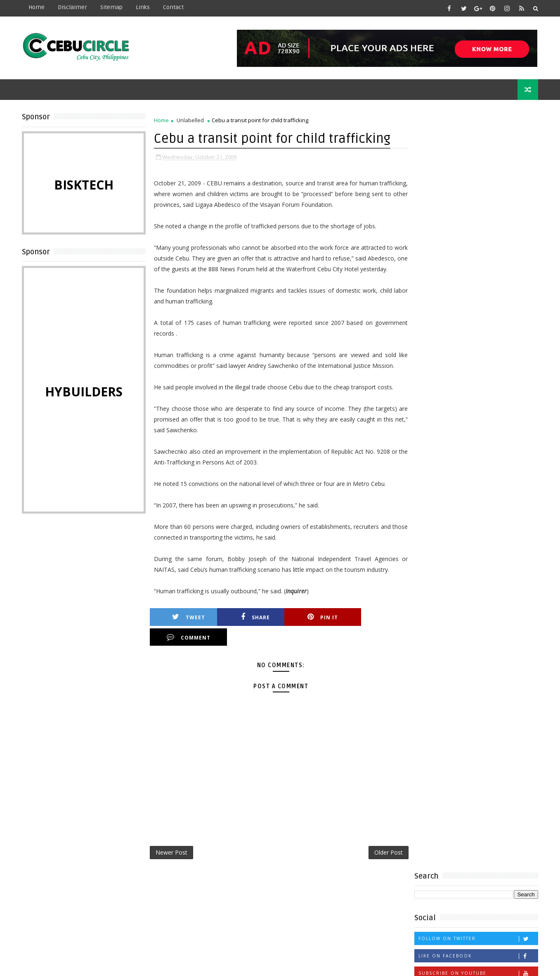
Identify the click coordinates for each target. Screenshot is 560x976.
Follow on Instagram (478, 232)
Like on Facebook (478, 197)
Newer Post (172, 843)
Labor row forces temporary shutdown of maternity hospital (496, 348)
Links (143, 7)
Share (253, 628)
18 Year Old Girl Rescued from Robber (472, 374)
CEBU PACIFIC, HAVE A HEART (494, 425)
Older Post (387, 843)
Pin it (317, 628)
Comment (383, 628)
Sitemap (112, 7)
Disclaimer (73, 7)
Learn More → (94, 946)
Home (37, 7)
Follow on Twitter (478, 180)
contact (174, 7)
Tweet (187, 628)
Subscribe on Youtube (478, 214)
